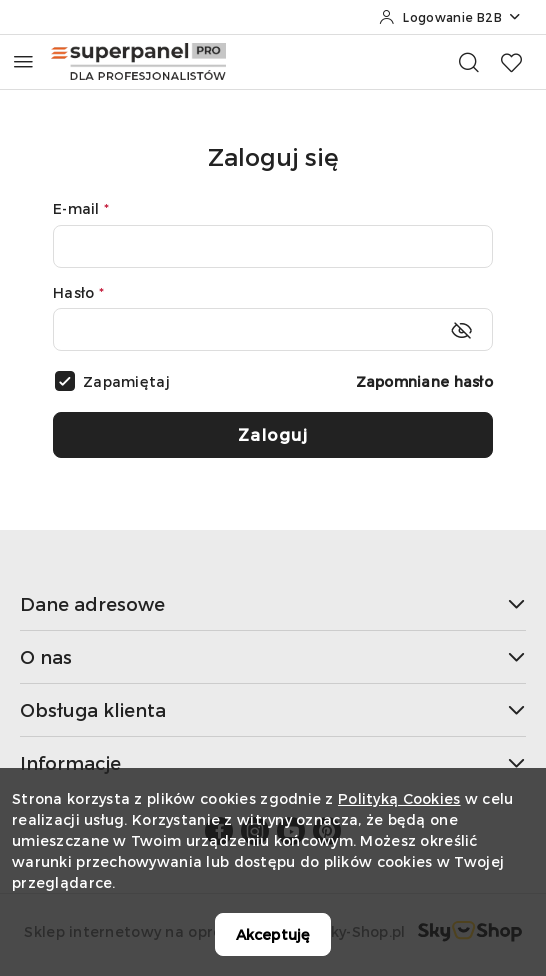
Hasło (78, 292)
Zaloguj (273, 434)
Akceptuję (273, 934)
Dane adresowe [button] (273, 603)
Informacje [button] (273, 762)
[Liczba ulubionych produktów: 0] (511, 62)
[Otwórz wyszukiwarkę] (469, 62)
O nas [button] (273, 656)
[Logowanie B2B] (450, 17)
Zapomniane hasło (424, 381)
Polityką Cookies (399, 798)
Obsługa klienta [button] (273, 709)
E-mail (81, 208)
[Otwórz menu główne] (23, 61)
